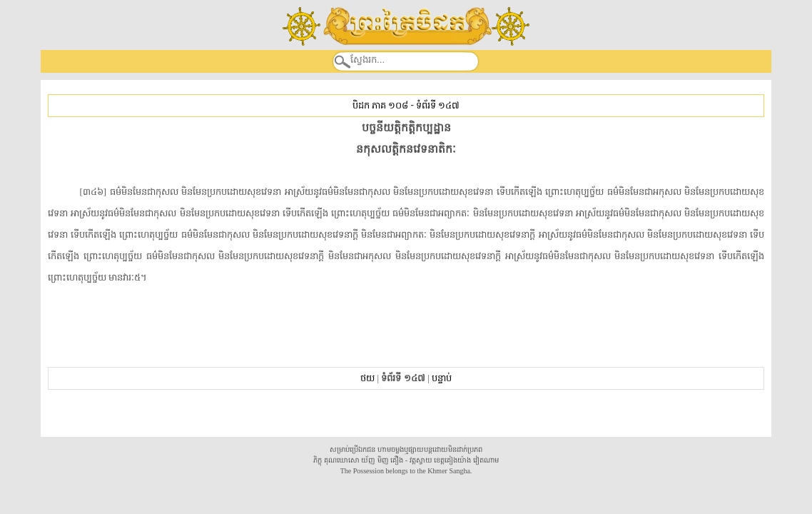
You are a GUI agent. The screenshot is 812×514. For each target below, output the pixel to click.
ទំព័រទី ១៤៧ (438, 105)
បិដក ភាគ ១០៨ (380, 105)
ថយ (367, 378)
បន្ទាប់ (442, 378)
